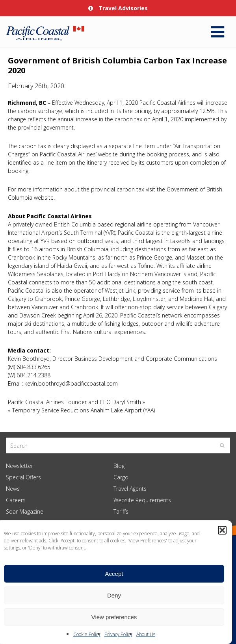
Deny (114, 595)
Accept (114, 574)
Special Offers (23, 477)
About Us (146, 634)
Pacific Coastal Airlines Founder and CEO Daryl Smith (74, 402)
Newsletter (20, 466)
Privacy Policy (118, 634)
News (13, 489)
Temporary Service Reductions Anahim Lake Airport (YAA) (84, 410)
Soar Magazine (25, 511)
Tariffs (121, 511)
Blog (119, 466)
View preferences (114, 617)
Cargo (121, 477)
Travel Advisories (118, 8)
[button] (222, 530)
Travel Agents (130, 489)
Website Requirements (142, 500)
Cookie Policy (87, 634)
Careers (16, 500)
